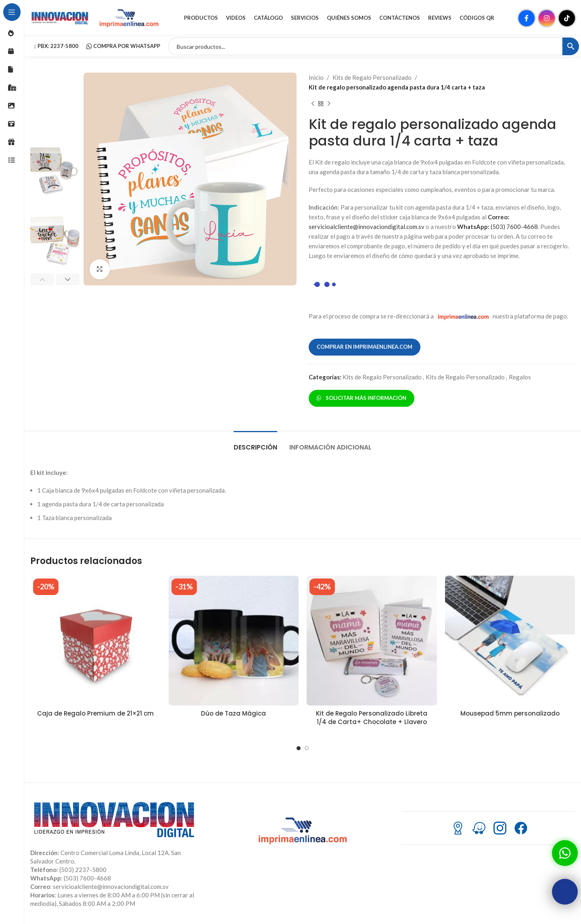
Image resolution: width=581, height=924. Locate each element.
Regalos (520, 377)
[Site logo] (61, 17)
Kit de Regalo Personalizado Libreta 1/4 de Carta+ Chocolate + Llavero (372, 718)
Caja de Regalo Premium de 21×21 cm (95, 713)
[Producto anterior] (313, 104)
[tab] (255, 443)
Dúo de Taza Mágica (233, 713)
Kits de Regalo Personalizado (372, 77)
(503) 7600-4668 (497, 227)
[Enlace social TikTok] (567, 18)
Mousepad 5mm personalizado (510, 713)
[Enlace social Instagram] (547, 18)
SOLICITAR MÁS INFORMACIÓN (362, 398)
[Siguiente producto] (329, 104)
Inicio (316, 77)
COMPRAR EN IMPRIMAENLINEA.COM (365, 347)
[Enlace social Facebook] (527, 18)
